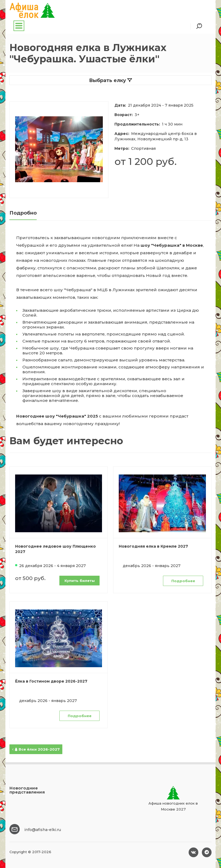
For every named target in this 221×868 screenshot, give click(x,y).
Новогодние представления (27, 790)
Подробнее (183, 581)
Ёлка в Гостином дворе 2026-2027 (51, 681)
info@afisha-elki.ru (43, 830)
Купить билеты (80, 581)
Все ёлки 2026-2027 (36, 749)
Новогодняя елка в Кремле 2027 (153, 546)
